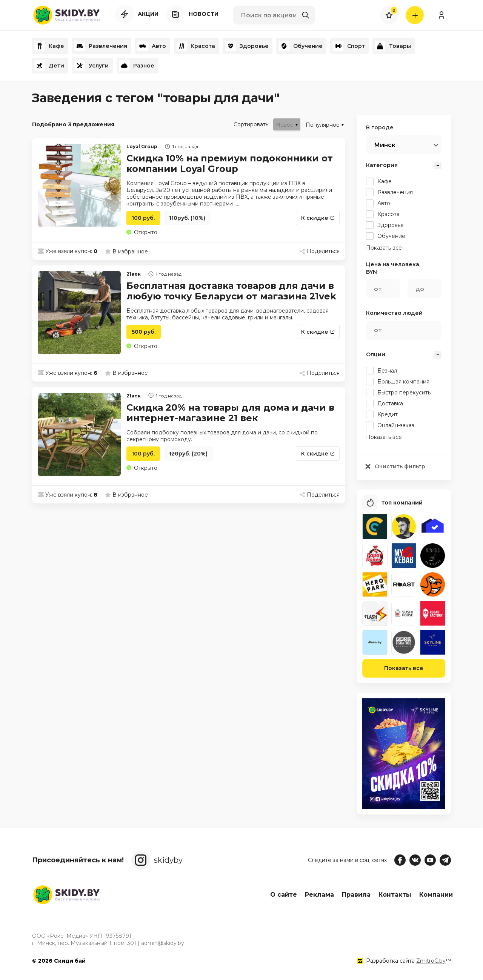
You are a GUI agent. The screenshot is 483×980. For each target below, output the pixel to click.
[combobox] (404, 145)
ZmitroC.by (431, 961)
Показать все (404, 670)
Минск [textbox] (385, 145)
